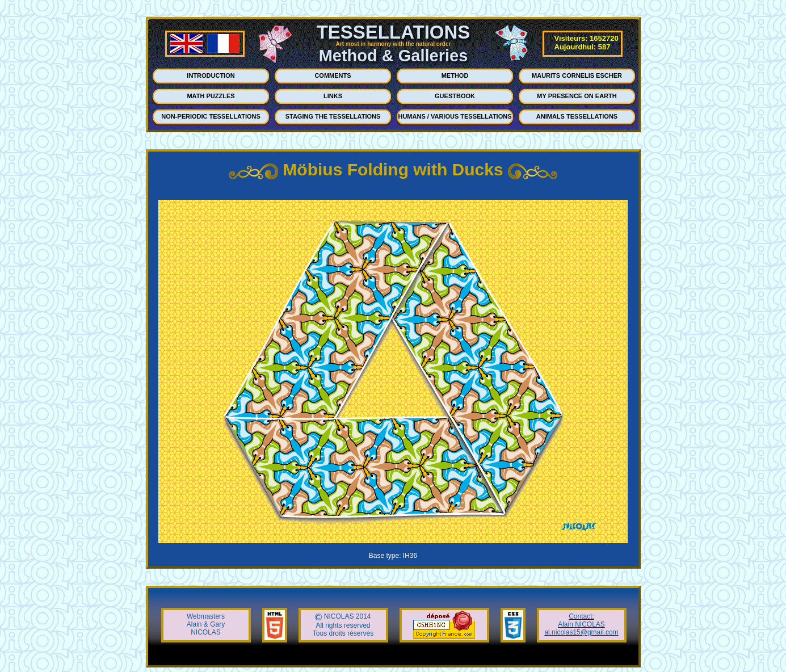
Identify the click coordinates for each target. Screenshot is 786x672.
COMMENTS (333, 75)
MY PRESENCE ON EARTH (577, 96)
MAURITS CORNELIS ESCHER (577, 75)
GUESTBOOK (455, 96)
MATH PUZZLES (211, 96)
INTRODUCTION (211, 75)
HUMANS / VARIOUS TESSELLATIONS (455, 116)
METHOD (455, 75)
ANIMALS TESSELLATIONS (577, 116)
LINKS (333, 96)
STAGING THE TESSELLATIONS (333, 116)
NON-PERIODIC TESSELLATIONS (211, 116)
